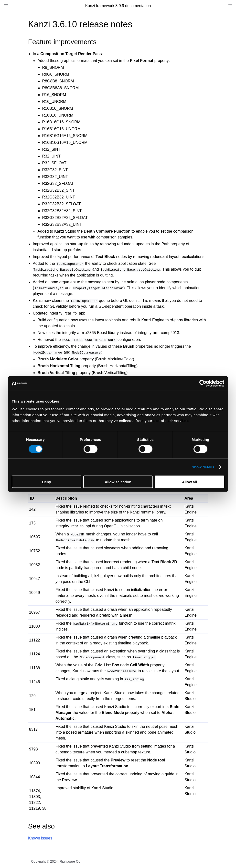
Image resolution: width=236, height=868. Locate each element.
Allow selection (118, 482)
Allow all (189, 482)
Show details (203, 467)
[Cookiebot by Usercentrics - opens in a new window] (203, 384)
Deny (47, 482)
